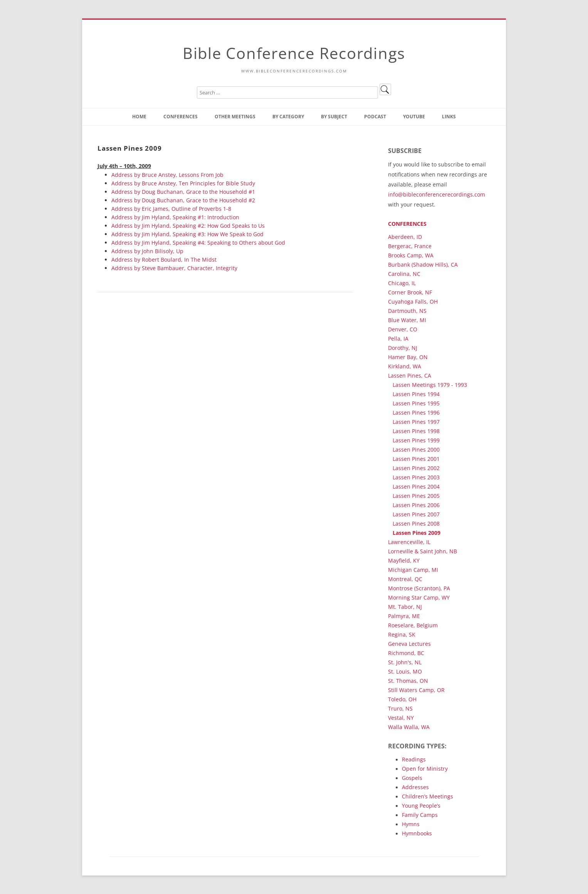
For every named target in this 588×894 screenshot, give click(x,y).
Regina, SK (402, 634)
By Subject (334, 117)
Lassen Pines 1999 (416, 440)
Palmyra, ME (404, 616)
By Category (288, 117)
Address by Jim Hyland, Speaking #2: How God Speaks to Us (188, 226)
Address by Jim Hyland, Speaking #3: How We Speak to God (187, 234)
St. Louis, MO (405, 671)
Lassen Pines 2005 (416, 496)
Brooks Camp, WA (411, 255)
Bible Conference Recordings (294, 53)
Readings (414, 759)
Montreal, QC (405, 579)
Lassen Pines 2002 (416, 468)
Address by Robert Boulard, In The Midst (164, 260)
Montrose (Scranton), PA (419, 588)
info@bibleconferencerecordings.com (437, 194)
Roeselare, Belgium (413, 625)
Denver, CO (403, 329)
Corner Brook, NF (410, 292)
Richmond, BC (406, 653)
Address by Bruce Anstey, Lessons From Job (167, 175)
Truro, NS (400, 708)
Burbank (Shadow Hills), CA (423, 265)
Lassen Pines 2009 (417, 533)
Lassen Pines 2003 (416, 477)
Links (449, 117)
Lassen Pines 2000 (416, 450)
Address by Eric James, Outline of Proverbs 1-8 (171, 209)
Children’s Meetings (428, 796)
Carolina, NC (404, 274)
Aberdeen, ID (405, 237)
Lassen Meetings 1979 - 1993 (430, 385)
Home (139, 117)
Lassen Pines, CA (410, 376)
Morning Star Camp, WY (419, 597)
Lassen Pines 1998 (416, 431)
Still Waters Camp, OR (416, 690)
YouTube (414, 117)
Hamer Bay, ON (408, 357)
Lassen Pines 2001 (416, 459)
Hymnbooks (417, 833)
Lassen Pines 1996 (416, 413)
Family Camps (420, 815)
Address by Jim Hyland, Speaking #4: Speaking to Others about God (198, 243)
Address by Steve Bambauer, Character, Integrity (174, 268)
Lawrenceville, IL (409, 542)
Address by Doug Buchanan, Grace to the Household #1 (183, 192)
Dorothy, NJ (403, 348)
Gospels (412, 778)
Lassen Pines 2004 (416, 486)
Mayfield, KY (404, 560)
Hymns (411, 824)
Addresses (415, 787)
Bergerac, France (410, 246)
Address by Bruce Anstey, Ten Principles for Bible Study (183, 183)
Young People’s (421, 806)
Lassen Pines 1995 (416, 403)
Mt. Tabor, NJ (405, 607)
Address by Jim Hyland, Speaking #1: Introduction (175, 217)
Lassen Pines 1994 (416, 394)
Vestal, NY (401, 718)
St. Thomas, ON (408, 681)
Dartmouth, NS (407, 311)
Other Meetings (235, 117)
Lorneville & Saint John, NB (423, 551)
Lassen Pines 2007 (416, 514)
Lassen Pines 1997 (416, 422)
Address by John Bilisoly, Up (147, 251)
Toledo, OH (402, 699)
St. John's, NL (405, 662)
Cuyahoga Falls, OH (413, 302)
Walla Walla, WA (409, 727)
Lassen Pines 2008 (416, 523)
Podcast (375, 117)
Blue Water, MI (407, 320)
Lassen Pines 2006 (416, 505)
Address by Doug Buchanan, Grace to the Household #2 (183, 200)
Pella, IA (398, 339)
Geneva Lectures (409, 644)
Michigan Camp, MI (413, 570)
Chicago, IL (402, 283)
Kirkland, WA (405, 366)
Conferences (181, 117)
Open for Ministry (425, 769)
